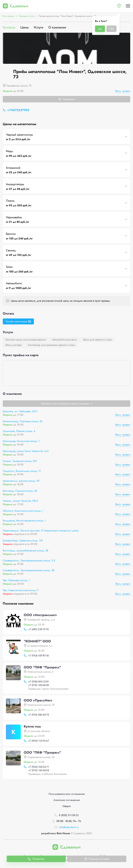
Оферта (67, 806)
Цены (25, 27)
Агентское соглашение (67, 800)
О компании (57, 27)
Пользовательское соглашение (67, 794)
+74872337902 (18, 110)
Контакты (9, 27)
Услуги (39, 27)
